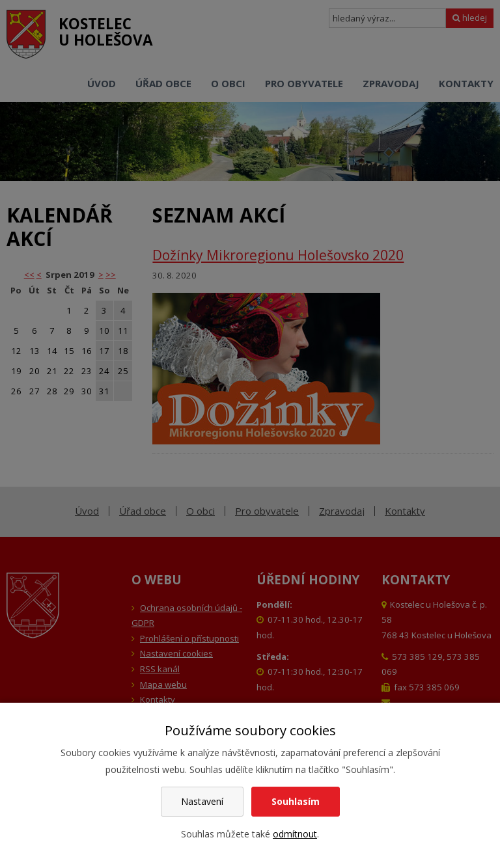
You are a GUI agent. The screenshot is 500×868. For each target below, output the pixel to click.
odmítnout (295, 834)
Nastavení (202, 801)
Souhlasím (296, 801)
